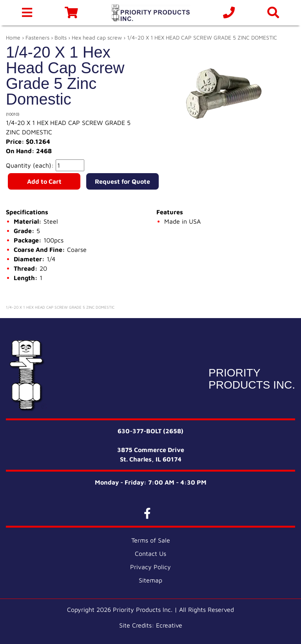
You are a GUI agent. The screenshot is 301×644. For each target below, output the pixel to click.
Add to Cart (44, 181)
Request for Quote (122, 181)
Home (13, 37)
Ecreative (169, 625)
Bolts (61, 37)
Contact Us (150, 554)
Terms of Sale (151, 540)
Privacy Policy (150, 567)
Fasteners (37, 37)
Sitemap (150, 580)
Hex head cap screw (97, 37)
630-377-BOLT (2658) (150, 431)
